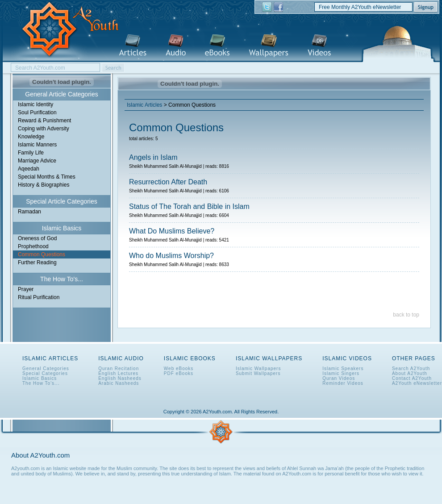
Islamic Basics (40, 378)
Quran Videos (339, 378)
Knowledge (31, 137)
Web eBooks (179, 369)
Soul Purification (37, 112)
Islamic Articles (133, 46)
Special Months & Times (47, 177)
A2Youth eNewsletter (417, 383)
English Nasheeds (120, 378)
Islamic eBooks (217, 46)
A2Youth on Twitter (267, 7)
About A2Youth (410, 373)
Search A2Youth (411, 369)
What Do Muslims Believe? (172, 231)
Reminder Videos (343, 383)
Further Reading (37, 262)
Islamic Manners (37, 145)
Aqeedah (29, 169)
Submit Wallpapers (258, 373)
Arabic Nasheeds (119, 383)
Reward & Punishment (44, 121)
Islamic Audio (176, 46)
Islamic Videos (319, 46)
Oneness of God (37, 238)
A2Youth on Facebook (278, 7)
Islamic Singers (341, 373)
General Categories (46, 369)
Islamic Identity (35, 104)
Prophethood (33, 246)
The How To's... (41, 383)
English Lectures (118, 373)
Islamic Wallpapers (269, 46)
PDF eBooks (179, 373)
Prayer (26, 289)
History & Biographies (44, 185)
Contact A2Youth (412, 378)
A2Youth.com (65, 30)
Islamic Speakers (343, 369)
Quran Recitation (119, 369)
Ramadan (29, 212)
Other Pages (414, 358)
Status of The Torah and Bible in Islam (189, 206)
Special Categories (45, 373)
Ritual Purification (39, 297)
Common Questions (42, 254)
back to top (406, 315)
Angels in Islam (153, 157)
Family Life (31, 153)
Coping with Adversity (44, 129)
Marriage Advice (37, 161)
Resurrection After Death (168, 182)
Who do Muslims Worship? (171, 256)
